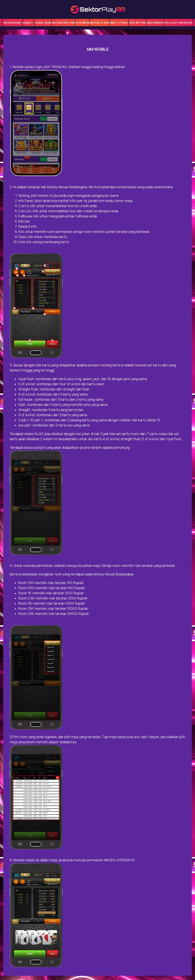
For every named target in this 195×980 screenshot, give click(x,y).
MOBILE (28, 23)
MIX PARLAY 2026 (99, 23)
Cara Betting (137, 23)
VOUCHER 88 (82, 23)
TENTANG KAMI (12, 23)
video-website (155, 23)
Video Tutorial (119, 23)
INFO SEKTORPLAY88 (63, 23)
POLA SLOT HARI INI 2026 (178, 23)
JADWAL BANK (43, 23)
